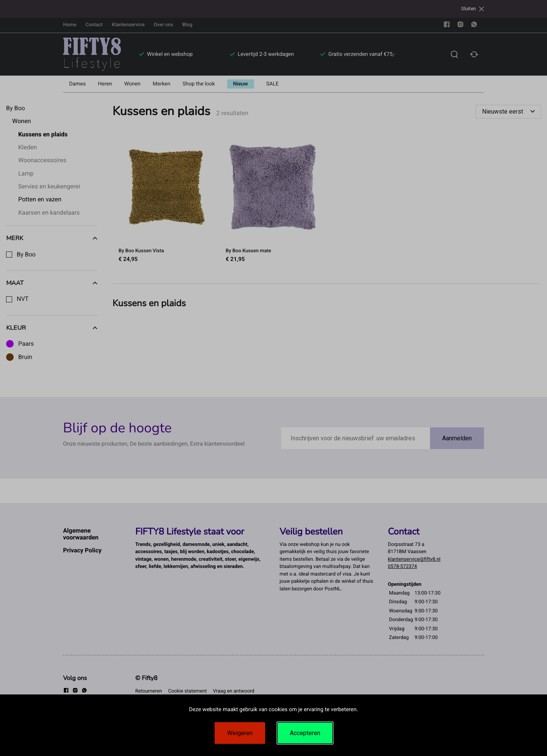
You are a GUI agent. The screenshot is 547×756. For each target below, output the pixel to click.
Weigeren (240, 733)
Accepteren (305, 733)
